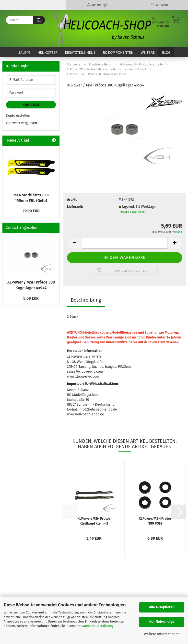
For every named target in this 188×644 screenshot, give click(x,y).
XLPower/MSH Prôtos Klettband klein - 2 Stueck (94, 522)
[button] (74, 243)
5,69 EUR (31, 298)
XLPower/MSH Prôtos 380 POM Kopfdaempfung (155, 522)
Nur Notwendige (162, 622)
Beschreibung (86, 300)
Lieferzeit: (75, 207)
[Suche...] (39, 20)
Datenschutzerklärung (97, 626)
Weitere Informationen (162, 634)
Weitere (148, 53)
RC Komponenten (118, 53)
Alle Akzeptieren (162, 607)
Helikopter (47, 53)
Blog (166, 53)
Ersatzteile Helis (80, 53)
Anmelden (31, 105)
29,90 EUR (31, 211)
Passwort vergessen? (22, 123)
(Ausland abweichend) (132, 212)
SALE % (24, 53)
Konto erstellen (18, 116)
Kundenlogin (98, 5)
